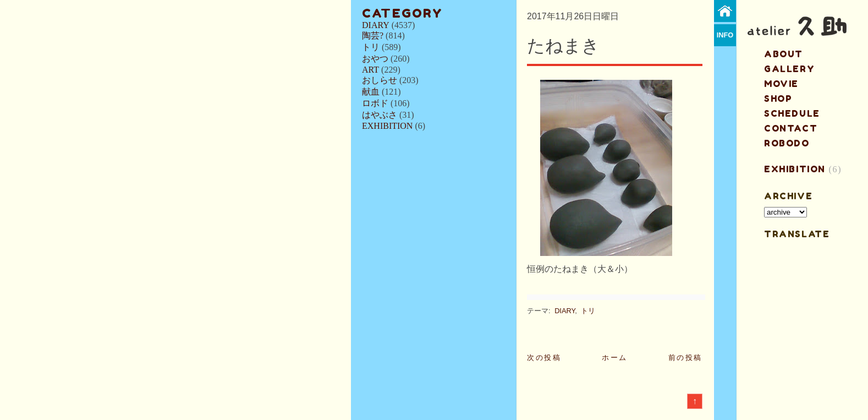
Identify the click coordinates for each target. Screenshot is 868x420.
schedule (792, 113)
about (784, 54)
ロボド (375, 103)
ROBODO (787, 143)
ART (370, 70)
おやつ (375, 59)
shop (778, 99)
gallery (789, 69)
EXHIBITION (387, 126)
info (725, 35)
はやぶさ (380, 115)
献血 (371, 92)
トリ (371, 47)
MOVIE (781, 84)
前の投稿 (685, 358)
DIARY (376, 25)
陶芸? (373, 36)
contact (791, 128)
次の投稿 (544, 358)
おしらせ (380, 80)
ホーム (615, 358)
